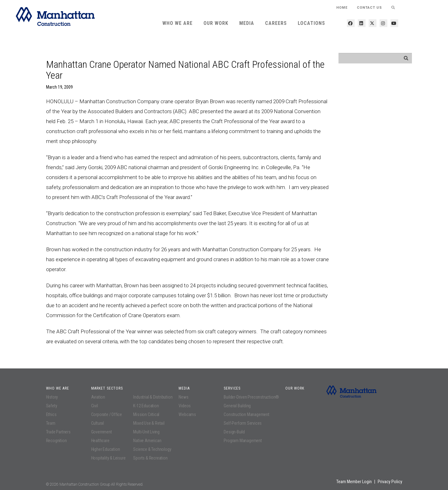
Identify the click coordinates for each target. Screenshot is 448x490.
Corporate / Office (107, 414)
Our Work (216, 23)
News (183, 397)
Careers (276, 23)
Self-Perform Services (243, 423)
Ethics (51, 414)
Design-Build (234, 432)
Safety (52, 406)
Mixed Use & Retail (149, 423)
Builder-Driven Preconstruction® (251, 397)
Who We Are (177, 23)
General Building (237, 406)
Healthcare (100, 441)
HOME (342, 8)
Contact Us (369, 8)
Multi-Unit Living (146, 432)
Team (51, 423)
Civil (95, 406)
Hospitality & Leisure (108, 458)
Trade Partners (58, 432)
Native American (147, 441)
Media (247, 23)
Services (232, 388)
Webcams (187, 414)
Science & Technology (152, 449)
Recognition (56, 441)
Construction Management (246, 414)
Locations (311, 23)
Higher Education (106, 449)
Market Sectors (107, 388)
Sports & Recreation (150, 458)
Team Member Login (354, 482)
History (52, 397)
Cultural (98, 423)
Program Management (243, 441)
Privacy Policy (390, 482)
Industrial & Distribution (153, 397)
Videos (185, 406)
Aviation (98, 397)
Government (102, 432)
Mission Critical (146, 414)
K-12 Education (146, 406)
